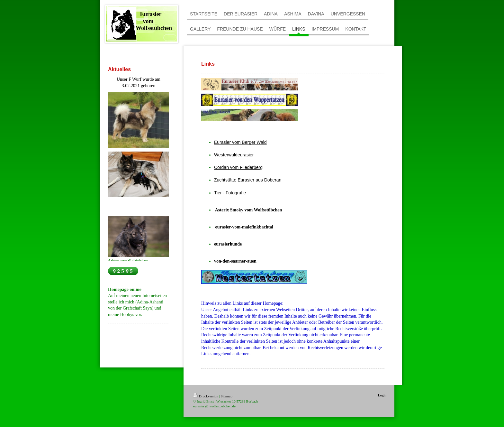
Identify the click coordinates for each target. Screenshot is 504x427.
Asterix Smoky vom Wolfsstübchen (249, 210)
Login (382, 395)
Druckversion (206, 396)
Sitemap (227, 396)
